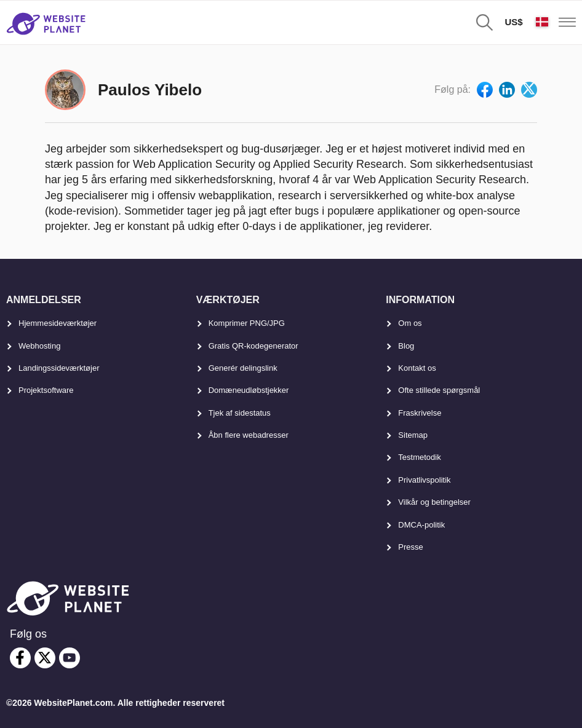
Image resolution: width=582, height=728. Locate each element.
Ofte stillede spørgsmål (439, 390)
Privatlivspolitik (424, 480)
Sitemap (413, 435)
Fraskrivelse (420, 413)
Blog (406, 346)
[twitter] (45, 658)
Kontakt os (417, 368)
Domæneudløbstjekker (249, 390)
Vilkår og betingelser (434, 502)
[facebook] (20, 658)
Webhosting (39, 346)
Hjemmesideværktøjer (58, 323)
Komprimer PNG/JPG (247, 323)
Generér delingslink (243, 368)
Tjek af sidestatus (240, 413)
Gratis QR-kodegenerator (253, 346)
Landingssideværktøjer (59, 368)
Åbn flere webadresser (249, 435)
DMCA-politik (421, 525)
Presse (410, 547)
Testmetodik (419, 457)
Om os (410, 323)
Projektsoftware (46, 390)
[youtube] (70, 658)
